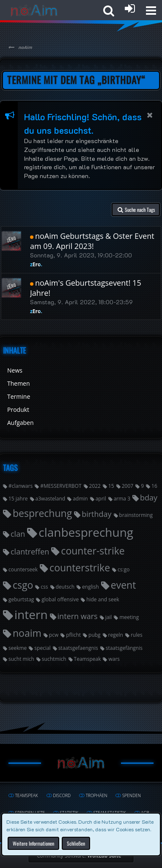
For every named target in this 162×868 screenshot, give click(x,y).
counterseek (23, 569)
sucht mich (21, 659)
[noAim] (34, 11)
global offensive (60, 599)
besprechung (42, 513)
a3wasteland (51, 499)
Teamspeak (88, 659)
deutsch (65, 587)
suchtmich (54, 659)
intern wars (78, 616)
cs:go (124, 569)
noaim (27, 633)
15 (111, 486)
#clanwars (21, 486)
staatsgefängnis (124, 648)
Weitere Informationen (33, 843)
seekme (18, 648)
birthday (96, 514)
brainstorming (136, 515)
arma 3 (122, 499)
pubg (95, 635)
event (124, 585)
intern (31, 614)
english (91, 587)
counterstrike (80, 568)
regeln (116, 635)
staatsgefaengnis (78, 648)
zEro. (36, 264)
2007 (128, 486)
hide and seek (103, 599)
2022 (95, 486)
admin (80, 499)
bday (149, 498)
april (101, 499)
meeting (129, 617)
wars (114, 659)
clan (18, 534)
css (44, 587)
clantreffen (30, 552)
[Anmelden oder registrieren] (130, 8)
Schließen (76, 843)
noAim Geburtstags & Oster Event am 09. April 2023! (92, 241)
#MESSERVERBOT (61, 486)
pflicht (73, 635)
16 (154, 486)
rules (137, 635)
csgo (23, 585)
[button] (151, 11)
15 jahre (18, 499)
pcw (54, 635)
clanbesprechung (86, 532)
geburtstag (21, 599)
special (42, 648)
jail (109, 617)
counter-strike (93, 551)
